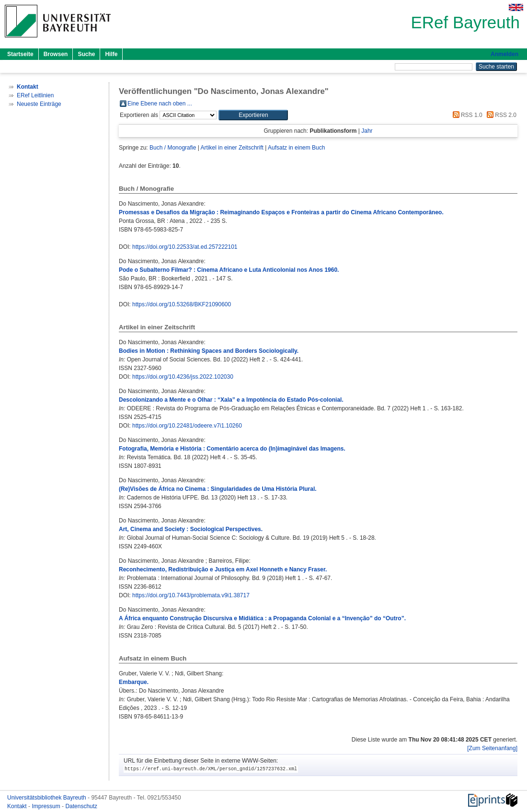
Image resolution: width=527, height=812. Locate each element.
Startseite (20, 54)
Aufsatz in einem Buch (296, 148)
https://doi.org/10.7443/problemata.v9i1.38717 (191, 595)
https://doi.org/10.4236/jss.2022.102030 (183, 377)
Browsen (56, 54)
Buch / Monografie (173, 148)
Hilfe (111, 54)
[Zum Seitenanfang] (492, 748)
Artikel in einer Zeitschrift (232, 148)
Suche (86, 54)
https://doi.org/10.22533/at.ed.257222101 (185, 247)
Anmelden (504, 54)
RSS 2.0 (500, 115)
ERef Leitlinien (35, 95)
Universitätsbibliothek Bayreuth (47, 798)
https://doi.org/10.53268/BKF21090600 (182, 304)
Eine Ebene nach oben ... (160, 104)
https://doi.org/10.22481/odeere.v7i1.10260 (187, 426)
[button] (253, 115)
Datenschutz (81, 806)
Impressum (47, 806)
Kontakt (18, 806)
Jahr (367, 131)
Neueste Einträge (39, 104)
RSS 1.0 (466, 115)
